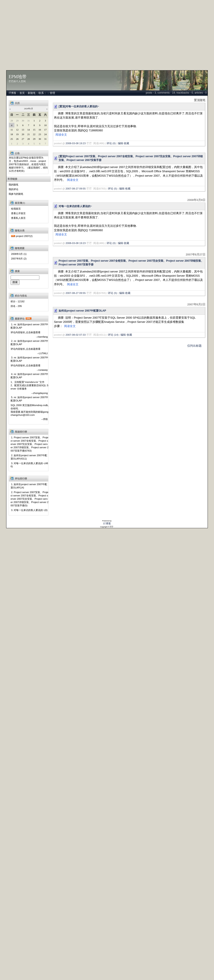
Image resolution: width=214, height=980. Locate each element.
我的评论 (13, 189)
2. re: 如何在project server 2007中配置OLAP (29, 343)
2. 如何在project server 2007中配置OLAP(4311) (29, 457)
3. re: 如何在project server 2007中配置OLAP (29, 359)
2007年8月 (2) (19, 259)
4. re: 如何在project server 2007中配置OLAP (29, 376)
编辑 (120, 143)
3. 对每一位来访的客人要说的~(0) (29, 510)
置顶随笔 (200, 100)
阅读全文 (61, 135)
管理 (52, 93)
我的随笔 (13, 185)
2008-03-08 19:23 (76, 143)
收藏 (126, 143)
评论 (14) (113, 335)
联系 (41, 93)
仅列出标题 (194, 346)
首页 (22, 93)
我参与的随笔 (16, 194)
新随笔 (32, 93)
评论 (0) (111, 143)
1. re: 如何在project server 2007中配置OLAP (29, 326)
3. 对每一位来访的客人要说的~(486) (29, 465)
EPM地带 (18, 77)
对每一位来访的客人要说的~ (75, 206)
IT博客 (13, 93)
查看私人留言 (18, 218)
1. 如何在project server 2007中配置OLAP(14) (29, 486)
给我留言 (16, 209)
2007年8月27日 (196, 254)
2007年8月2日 (196, 304)
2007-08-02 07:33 (76, 335)
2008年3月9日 (196, 200)
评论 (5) (112, 189)
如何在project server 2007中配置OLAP (82, 311)
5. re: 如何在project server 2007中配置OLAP (29, 399)
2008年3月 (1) (19, 254)
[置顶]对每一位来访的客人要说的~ (79, 106)
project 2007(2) (24, 236)
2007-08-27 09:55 (76, 189)
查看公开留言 (18, 213)
